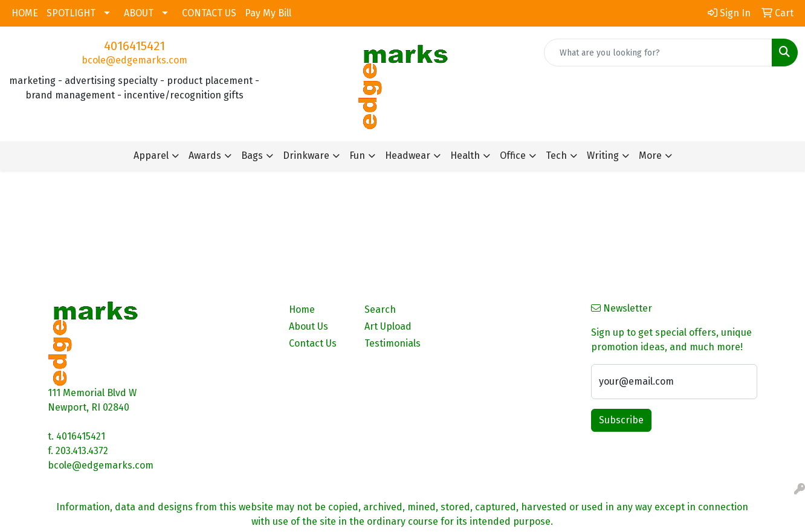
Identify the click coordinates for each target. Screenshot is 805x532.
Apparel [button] (151, 155)
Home (302, 309)
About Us (309, 326)
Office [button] (513, 155)
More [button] (650, 155)
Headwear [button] (408, 155)
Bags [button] (252, 155)
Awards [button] (205, 155)
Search (380, 309)
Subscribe (621, 420)
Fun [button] (357, 155)
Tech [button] (556, 155)
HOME (25, 13)
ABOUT (139, 13)
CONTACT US (209, 13)
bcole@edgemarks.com (134, 60)
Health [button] (465, 155)
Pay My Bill (268, 13)
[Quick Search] (658, 53)
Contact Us (313, 343)
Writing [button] (603, 155)
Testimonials (393, 343)
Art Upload (388, 326)
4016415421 (134, 46)
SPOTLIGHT (71, 13)
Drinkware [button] (306, 155)
